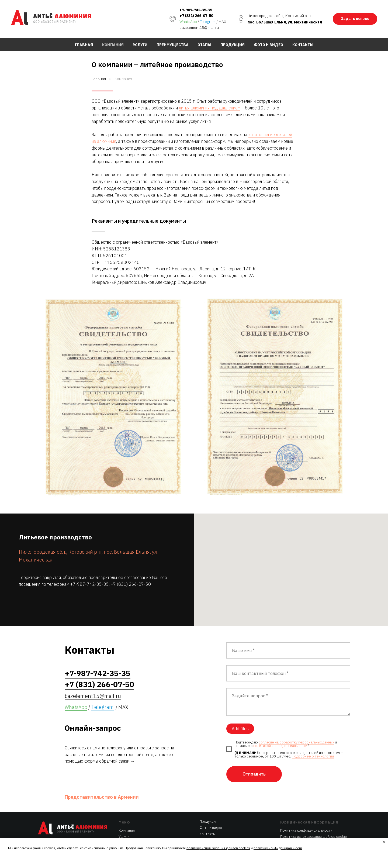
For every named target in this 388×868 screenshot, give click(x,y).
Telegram (208, 22)
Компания (113, 45)
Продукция (233, 45)
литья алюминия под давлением (210, 108)
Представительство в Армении (102, 779)
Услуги (140, 45)
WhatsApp (188, 22)
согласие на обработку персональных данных (296, 724)
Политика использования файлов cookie (314, 818)
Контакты (303, 45)
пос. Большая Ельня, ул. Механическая (285, 22)
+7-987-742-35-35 (196, 10)
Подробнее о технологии (313, 738)
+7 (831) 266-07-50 (196, 16)
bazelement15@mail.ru (199, 27)
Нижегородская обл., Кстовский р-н (279, 16)
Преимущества (173, 45)
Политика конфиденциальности (306, 812)
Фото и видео (269, 45)
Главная (84, 45)
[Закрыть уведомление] (384, 842)
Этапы (205, 45)
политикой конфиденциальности (280, 727)
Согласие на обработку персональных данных (312, 826)
